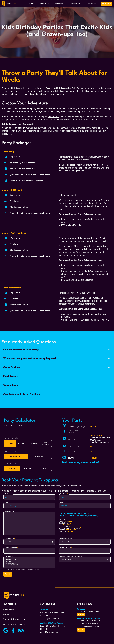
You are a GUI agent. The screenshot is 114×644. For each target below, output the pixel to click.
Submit (8, 574)
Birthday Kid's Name (11, 548)
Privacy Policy (9, 610)
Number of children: (14, 426)
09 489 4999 (45, 616)
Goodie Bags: (10, 452)
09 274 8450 (45, 629)
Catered (44, 468)
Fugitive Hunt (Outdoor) (29, 565)
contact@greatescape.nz (49, 632)
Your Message (9, 511)
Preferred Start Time (66, 539)
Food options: (11, 463)
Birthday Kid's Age (66, 548)
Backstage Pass (29, 564)
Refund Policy (9, 615)
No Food (12, 468)
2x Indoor (34, 443)
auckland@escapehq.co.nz (50, 619)
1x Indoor (10, 443)
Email (7, 503)
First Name (8, 494)
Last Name (64, 494)
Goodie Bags (40, 456)
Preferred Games (10, 557)
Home (31, 4)
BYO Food (28, 468)
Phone (62, 503)
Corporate (60, 4)
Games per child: (12, 438)
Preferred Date (9, 539)
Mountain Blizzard (29, 560)
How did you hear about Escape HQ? (71, 557)
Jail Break (29, 562)
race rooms (54, 117)
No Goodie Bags (16, 456)
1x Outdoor (22, 443)
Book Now (107, 4)
